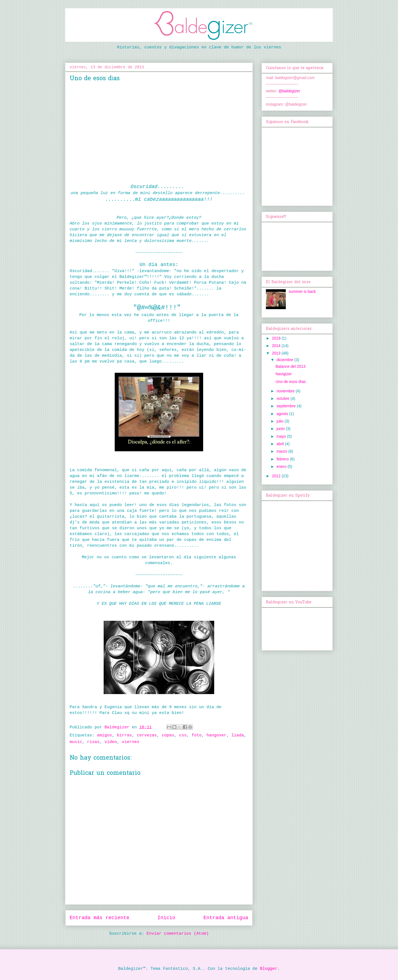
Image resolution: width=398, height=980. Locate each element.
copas (168, 735)
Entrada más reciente (99, 918)
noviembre (286, 391)
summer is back (302, 291)
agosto (283, 414)
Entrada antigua (226, 918)
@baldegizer (289, 91)
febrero (283, 459)
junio (281, 429)
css (183, 735)
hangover (216, 735)
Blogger (269, 969)
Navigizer (284, 374)
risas (93, 742)
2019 (277, 338)
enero (282, 466)
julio (280, 421)
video (111, 742)
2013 (277, 353)
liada (238, 735)
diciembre (285, 360)
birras (124, 735)
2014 (277, 346)
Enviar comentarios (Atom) (178, 934)
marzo (282, 451)
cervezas (147, 735)
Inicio (167, 918)
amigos (104, 735)
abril (281, 444)
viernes (131, 742)
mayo (282, 436)
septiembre (286, 406)
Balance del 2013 (290, 366)
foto (197, 735)
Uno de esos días (291, 382)
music (76, 742)
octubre (283, 398)
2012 (277, 476)
